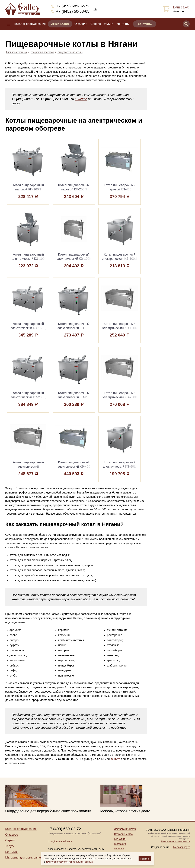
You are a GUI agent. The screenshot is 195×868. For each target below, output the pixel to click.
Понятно (145, 859)
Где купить (120, 839)
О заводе (81, 24)
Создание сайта (160, 847)
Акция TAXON (60, 24)
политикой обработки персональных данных (69, 862)
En (95, 9)
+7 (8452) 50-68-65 (73, 11)
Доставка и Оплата (125, 829)
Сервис (96, 24)
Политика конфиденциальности (175, 841)
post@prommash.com (60, 841)
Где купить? (145, 24)
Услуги (108, 24)
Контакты (123, 24)
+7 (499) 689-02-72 (73, 6)
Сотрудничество (123, 834)
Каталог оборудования (30, 24)
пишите (81, 99)
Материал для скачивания (23, 858)
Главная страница (17, 52)
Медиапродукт (181, 847)
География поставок (42, 52)
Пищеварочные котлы (70, 52)
